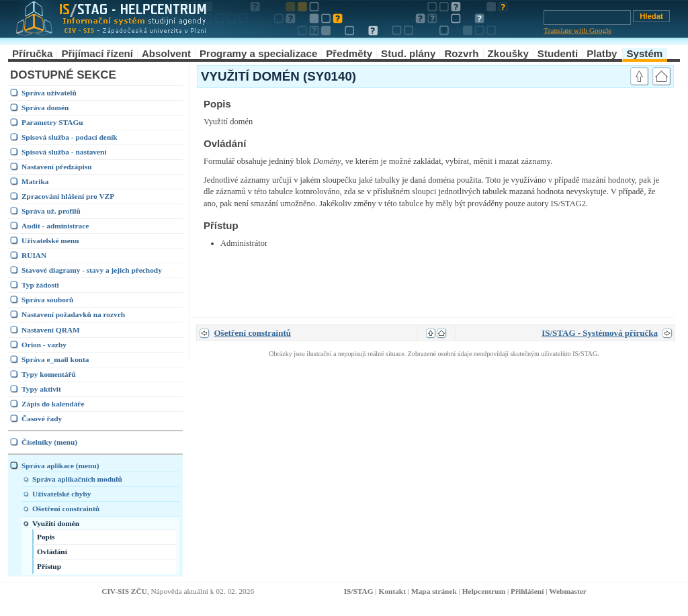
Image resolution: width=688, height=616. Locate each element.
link (610, 103)
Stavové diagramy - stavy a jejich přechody (92, 270)
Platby (602, 53)
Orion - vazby (44, 345)
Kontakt (392, 591)
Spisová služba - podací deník (70, 137)
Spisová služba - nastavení (64, 152)
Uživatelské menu (50, 240)
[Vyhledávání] (587, 17)
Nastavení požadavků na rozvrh (73, 314)
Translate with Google (577, 30)
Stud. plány (408, 53)
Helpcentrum (484, 591)
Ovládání (52, 552)
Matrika (35, 181)
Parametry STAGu (52, 122)
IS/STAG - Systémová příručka (600, 333)
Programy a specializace (258, 53)
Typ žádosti (40, 285)
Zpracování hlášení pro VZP (68, 196)
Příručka (32, 53)
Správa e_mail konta (55, 359)
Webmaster (568, 591)
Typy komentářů (49, 374)
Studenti (558, 53)
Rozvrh (461, 53)
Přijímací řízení (97, 53)
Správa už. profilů (51, 211)
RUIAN (34, 255)
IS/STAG (359, 591)
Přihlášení (527, 591)
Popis (46, 537)
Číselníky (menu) (49, 442)
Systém (645, 53)
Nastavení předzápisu (56, 167)
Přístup (49, 566)
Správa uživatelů (49, 93)
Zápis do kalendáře (53, 404)
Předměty (349, 53)
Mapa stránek (434, 591)
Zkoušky (508, 53)
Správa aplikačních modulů (77, 479)
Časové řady (42, 419)
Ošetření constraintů (66, 509)
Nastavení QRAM (51, 330)
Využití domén (56, 523)
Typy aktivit (41, 389)
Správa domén (45, 107)
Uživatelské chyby (61, 494)
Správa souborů (47, 300)
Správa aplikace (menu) (60, 466)
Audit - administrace (55, 226)
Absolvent (166, 53)
